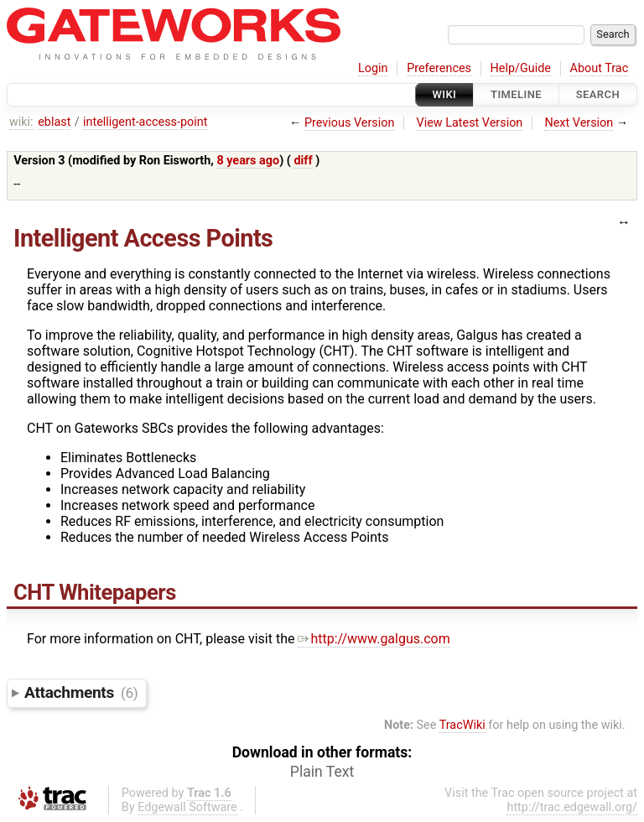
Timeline (516, 94)
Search (598, 94)
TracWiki (462, 725)
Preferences (439, 68)
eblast (54, 122)
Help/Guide (521, 68)
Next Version (579, 123)
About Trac (600, 68)
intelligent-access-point (145, 122)
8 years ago (248, 161)
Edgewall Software (187, 807)
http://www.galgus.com (374, 639)
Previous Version (349, 123)
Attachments (81, 692)
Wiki (445, 94)
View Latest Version (470, 123)
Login (373, 68)
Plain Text (322, 772)
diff (303, 161)
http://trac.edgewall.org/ (572, 807)
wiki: (21, 122)
